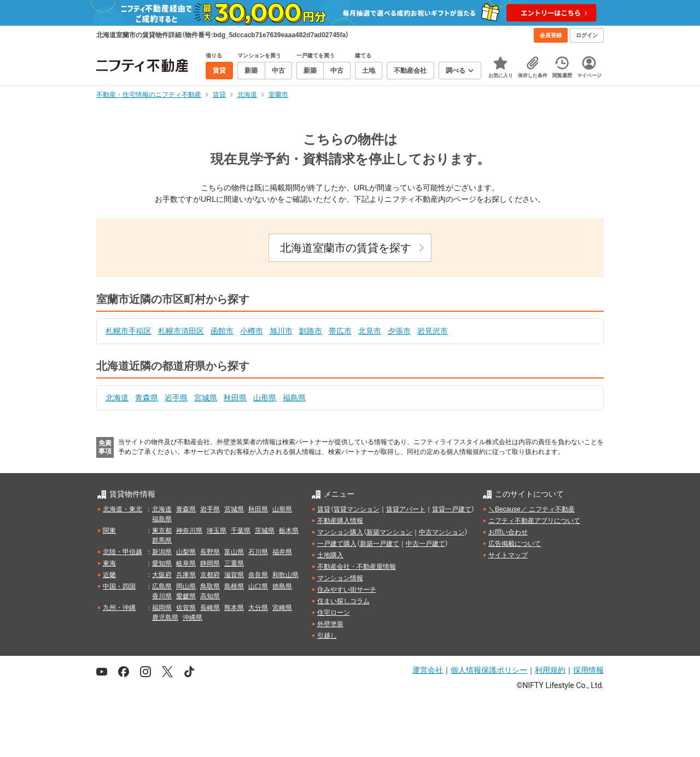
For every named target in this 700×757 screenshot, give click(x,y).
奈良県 (258, 575)
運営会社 (428, 670)
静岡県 (210, 563)
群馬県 (162, 540)
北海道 (117, 398)
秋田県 (235, 398)
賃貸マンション (357, 509)
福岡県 (162, 608)
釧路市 (311, 331)
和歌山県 (285, 575)
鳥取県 (210, 586)
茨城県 (265, 531)
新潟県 (162, 552)
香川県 (162, 596)
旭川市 (281, 331)
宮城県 (206, 398)
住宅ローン (334, 613)
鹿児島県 (165, 618)
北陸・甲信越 (122, 552)
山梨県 (186, 552)
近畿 (109, 575)
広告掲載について (515, 544)
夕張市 (399, 331)
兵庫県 (186, 575)
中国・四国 (119, 586)
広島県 (162, 586)
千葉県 (241, 531)
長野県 (210, 552)
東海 (109, 563)
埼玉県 (217, 531)
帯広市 (340, 331)
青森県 (147, 398)
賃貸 (324, 509)
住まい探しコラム (343, 601)
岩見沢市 (433, 331)
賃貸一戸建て (452, 509)
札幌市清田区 (181, 331)
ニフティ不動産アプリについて (534, 521)
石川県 (258, 552)
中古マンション (442, 532)
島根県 (234, 586)
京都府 (210, 575)
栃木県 (289, 531)
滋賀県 (234, 575)
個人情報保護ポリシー (489, 670)
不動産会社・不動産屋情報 (357, 567)
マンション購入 (340, 532)
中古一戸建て (425, 544)
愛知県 (162, 563)
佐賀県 (186, 608)
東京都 (162, 531)
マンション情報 (340, 578)
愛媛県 (186, 596)
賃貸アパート (406, 509)
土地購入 (330, 555)
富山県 (234, 552)
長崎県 (210, 608)
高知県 (210, 596)
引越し (327, 636)
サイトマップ (508, 555)
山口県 (258, 586)
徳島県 (282, 586)
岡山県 (186, 586)
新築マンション (389, 532)
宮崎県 (282, 608)
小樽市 (252, 331)
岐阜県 (186, 563)
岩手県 (176, 398)
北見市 (370, 331)
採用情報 (588, 670)
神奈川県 (189, 531)
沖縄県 (192, 618)
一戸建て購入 (337, 544)
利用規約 (550, 670)
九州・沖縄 (119, 608)
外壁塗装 (330, 624)
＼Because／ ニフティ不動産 (532, 509)
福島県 (294, 398)
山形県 (265, 398)
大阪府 (162, 575)
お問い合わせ (508, 532)
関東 (109, 531)
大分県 (258, 608)
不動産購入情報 (340, 521)
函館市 (222, 331)
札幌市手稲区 (129, 331)
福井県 (282, 552)
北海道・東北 (122, 509)
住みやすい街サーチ (347, 590)
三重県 (234, 563)
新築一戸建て (380, 544)
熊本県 (234, 608)
